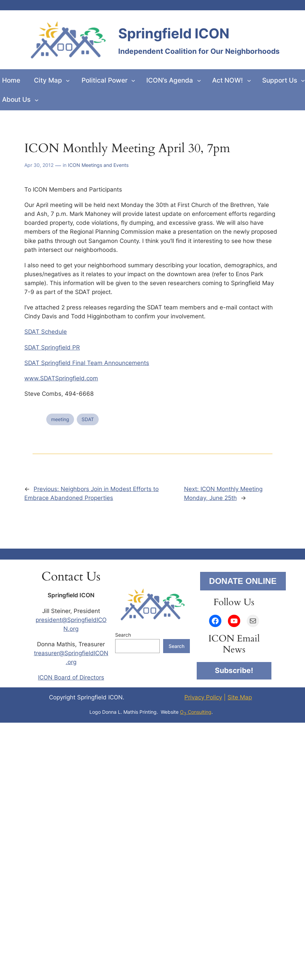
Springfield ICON (174, 33)
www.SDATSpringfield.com (61, 378)
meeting (60, 419)
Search (123, 635)
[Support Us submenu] (303, 81)
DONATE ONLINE (243, 581)
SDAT (88, 419)
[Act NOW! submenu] (249, 81)
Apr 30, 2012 (39, 165)
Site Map (240, 697)
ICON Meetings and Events (98, 165)
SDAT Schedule (46, 332)
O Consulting (196, 712)
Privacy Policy (203, 697)
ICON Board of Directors (71, 677)
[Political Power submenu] (133, 81)
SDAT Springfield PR (52, 347)
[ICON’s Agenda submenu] (199, 81)
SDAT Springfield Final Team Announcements (87, 363)
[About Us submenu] (37, 100)
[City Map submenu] (68, 81)
